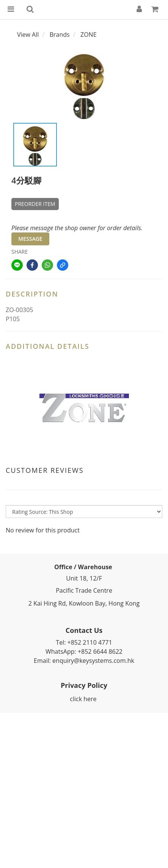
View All (28, 35)
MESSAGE (30, 239)
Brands (60, 35)
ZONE (89, 35)
